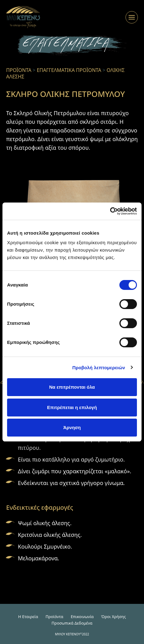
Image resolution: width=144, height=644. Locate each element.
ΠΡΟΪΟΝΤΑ (19, 70)
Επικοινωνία (82, 617)
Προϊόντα (54, 617)
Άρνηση (72, 427)
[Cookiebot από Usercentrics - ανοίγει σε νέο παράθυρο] (110, 211)
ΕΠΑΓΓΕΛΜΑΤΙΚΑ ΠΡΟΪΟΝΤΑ (69, 70)
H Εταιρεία (28, 617)
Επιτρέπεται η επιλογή (72, 407)
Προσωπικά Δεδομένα (72, 623)
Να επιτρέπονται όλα (72, 387)
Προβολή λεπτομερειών (99, 368)
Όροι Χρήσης (114, 617)
